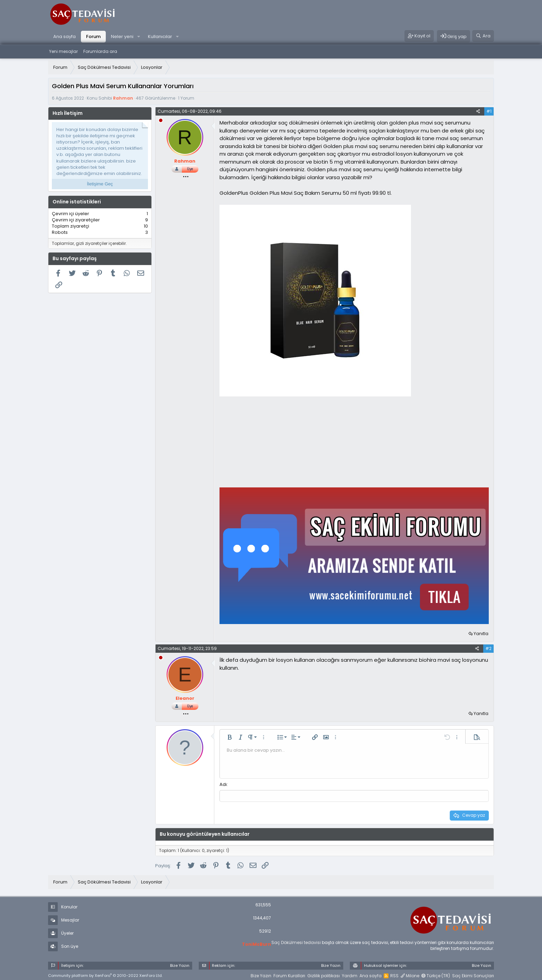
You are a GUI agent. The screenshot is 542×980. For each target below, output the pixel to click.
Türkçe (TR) (436, 975)
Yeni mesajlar (63, 51)
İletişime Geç (100, 184)
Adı (223, 784)
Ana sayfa (64, 36)
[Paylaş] (478, 111)
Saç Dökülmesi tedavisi (296, 942)
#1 (489, 111)
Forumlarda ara (100, 51)
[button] (139, 37)
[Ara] (483, 36)
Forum (93, 36)
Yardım (350, 975)
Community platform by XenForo (105, 975)
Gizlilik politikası (324, 975)
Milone (410, 975)
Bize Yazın (261, 975)
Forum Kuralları (289, 975)
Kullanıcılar (160, 36)
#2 (488, 648)
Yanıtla (481, 634)
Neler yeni (122, 36)
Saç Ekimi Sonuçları (473, 975)
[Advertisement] (271, 442)
